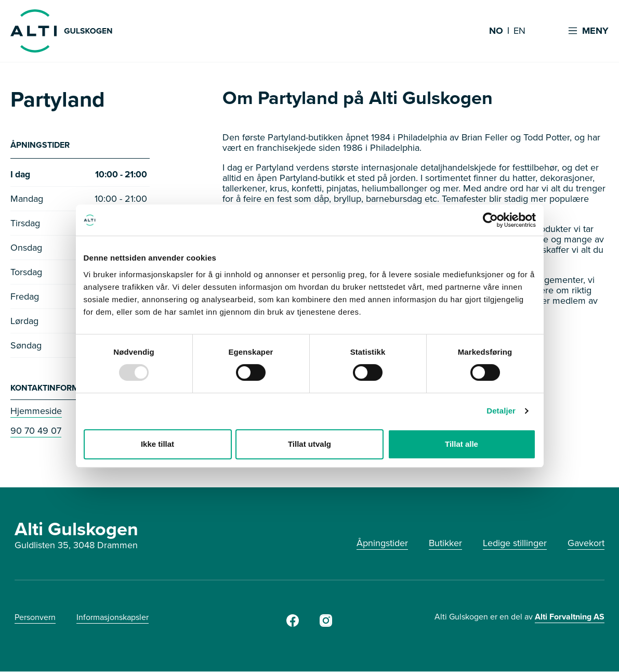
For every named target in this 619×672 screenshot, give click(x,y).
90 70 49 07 (36, 431)
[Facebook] (293, 625)
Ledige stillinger (515, 544)
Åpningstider (382, 544)
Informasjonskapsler (113, 618)
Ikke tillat (157, 444)
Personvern (35, 618)
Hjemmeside (36, 411)
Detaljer (501, 411)
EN (519, 31)
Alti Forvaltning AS (570, 617)
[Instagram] (326, 625)
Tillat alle (462, 444)
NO (496, 31)
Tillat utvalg (309, 444)
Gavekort (586, 544)
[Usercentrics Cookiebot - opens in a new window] (490, 220)
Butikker (445, 544)
